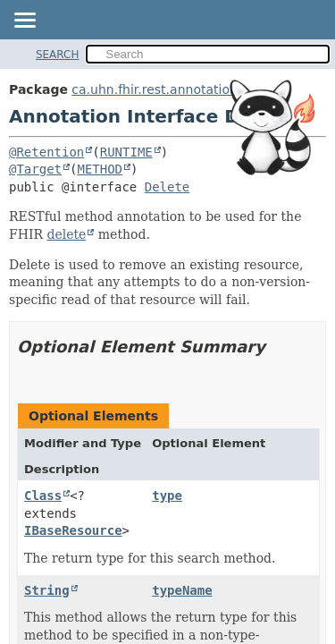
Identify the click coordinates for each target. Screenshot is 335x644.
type (167, 496)
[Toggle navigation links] (24, 21)
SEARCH (58, 55)
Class (43, 496)
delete (66, 234)
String (47, 590)
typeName (182, 590)
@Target (35, 169)
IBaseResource (73, 530)
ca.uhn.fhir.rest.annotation (154, 89)
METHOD (100, 169)
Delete (167, 187)
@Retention (46, 152)
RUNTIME (126, 152)
